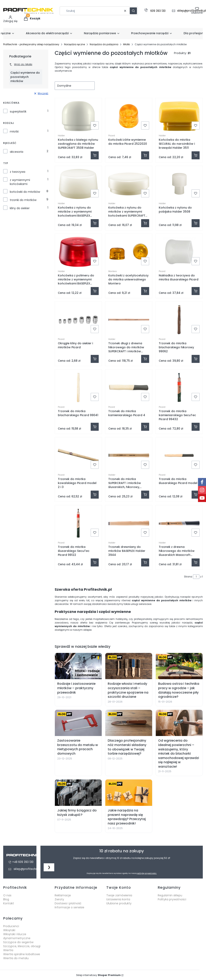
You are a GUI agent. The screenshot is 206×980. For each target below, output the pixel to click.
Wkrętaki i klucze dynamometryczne (17, 936)
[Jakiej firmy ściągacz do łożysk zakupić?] (78, 793)
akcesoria (17, 152)
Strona (188, 577)
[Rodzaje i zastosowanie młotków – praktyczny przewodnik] (78, 666)
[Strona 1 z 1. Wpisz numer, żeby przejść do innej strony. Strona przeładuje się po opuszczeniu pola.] (196, 577)
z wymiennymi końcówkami (20, 182)
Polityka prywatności (172, 899)
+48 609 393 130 (23, 862)
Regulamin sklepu (170, 895)
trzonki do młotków (23, 200)
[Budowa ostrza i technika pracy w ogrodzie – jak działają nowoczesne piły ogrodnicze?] (179, 666)
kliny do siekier (20, 208)
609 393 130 (158, 11)
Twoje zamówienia (119, 895)
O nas (7, 895)
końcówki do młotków (25, 192)
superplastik (18, 111)
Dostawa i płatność (68, 903)
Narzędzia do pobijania (104, 44)
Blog (6, 899)
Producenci (11, 926)
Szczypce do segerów (18, 942)
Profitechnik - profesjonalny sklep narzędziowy (31, 44)
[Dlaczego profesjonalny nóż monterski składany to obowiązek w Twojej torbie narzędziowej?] (129, 723)
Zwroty (59, 899)
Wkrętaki (9, 930)
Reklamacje (63, 895)
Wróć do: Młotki (21, 64)
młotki (14, 132)
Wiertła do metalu (16, 958)
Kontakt (9, 903)
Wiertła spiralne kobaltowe (22, 954)
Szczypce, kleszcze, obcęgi (22, 946)
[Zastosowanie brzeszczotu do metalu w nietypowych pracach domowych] (78, 723)
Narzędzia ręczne (74, 44)
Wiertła (8, 950)
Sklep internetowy (98, 975)
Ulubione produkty (119, 903)
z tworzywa (18, 172)
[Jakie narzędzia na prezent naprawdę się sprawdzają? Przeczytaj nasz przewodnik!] (129, 793)
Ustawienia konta (118, 899)
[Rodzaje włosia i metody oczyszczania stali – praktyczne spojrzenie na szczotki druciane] (129, 666)
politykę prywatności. (147, 873)
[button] (133, 11)
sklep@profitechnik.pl (28, 869)
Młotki (127, 44)
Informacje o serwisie (69, 907)
